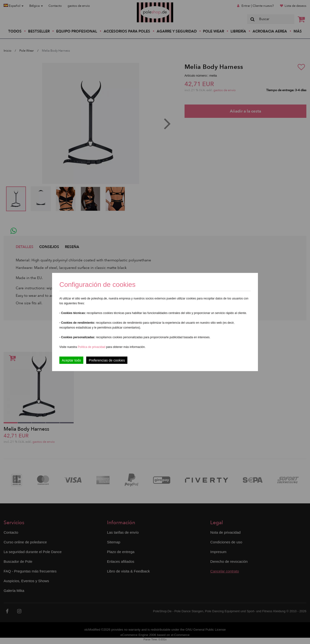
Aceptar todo (71, 360)
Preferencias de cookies (107, 360)
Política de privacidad (92, 347)
